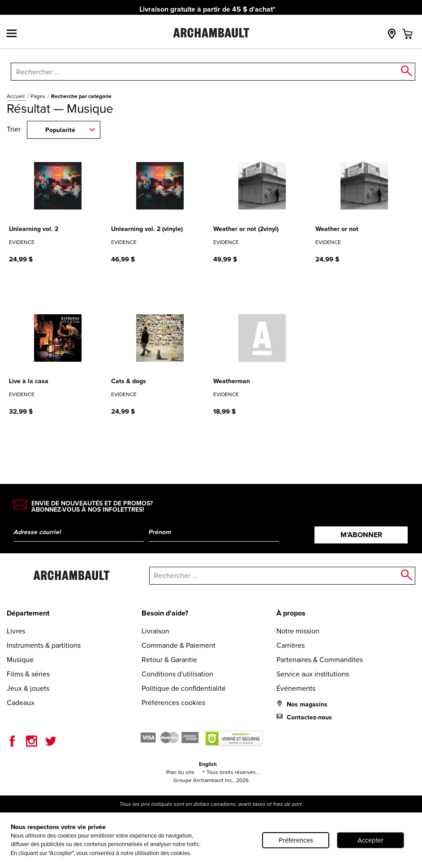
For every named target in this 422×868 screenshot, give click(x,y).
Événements (296, 688)
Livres (16, 631)
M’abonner (361, 535)
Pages (39, 96)
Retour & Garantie (169, 660)
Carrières (291, 645)
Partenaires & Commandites (320, 660)
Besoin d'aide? (165, 613)
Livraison (155, 631)
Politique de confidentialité (184, 688)
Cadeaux (21, 703)
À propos (291, 613)
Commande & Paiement (179, 645)
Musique (20, 660)
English (208, 764)
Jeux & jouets (28, 688)
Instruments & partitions (44, 645)
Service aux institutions (313, 674)
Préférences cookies (173, 703)
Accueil (16, 96)
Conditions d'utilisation (177, 674)
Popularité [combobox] (60, 130)
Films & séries (28, 674)
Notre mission (298, 631)
